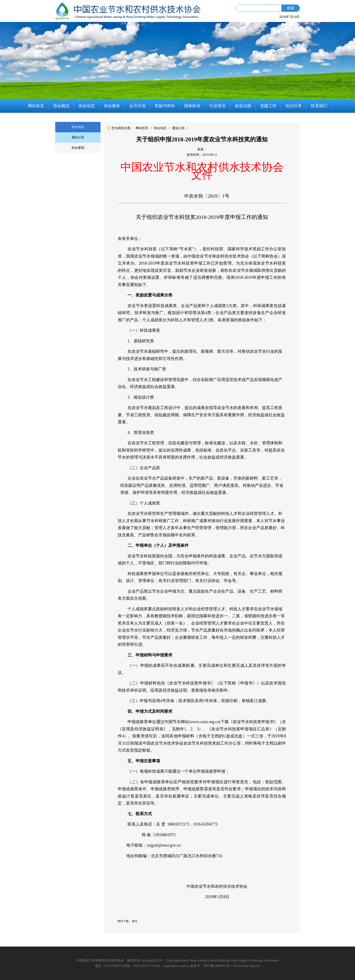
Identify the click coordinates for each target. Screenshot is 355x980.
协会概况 (61, 106)
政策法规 (243, 106)
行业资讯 (218, 106)
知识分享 (294, 106)
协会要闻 (78, 148)
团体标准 (192, 106)
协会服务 (112, 106)
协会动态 (87, 106)
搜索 (290, 8)
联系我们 (319, 106)
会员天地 (137, 106)
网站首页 (36, 106)
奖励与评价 (165, 106)
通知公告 (78, 137)
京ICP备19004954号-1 (218, 966)
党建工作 (268, 106)
